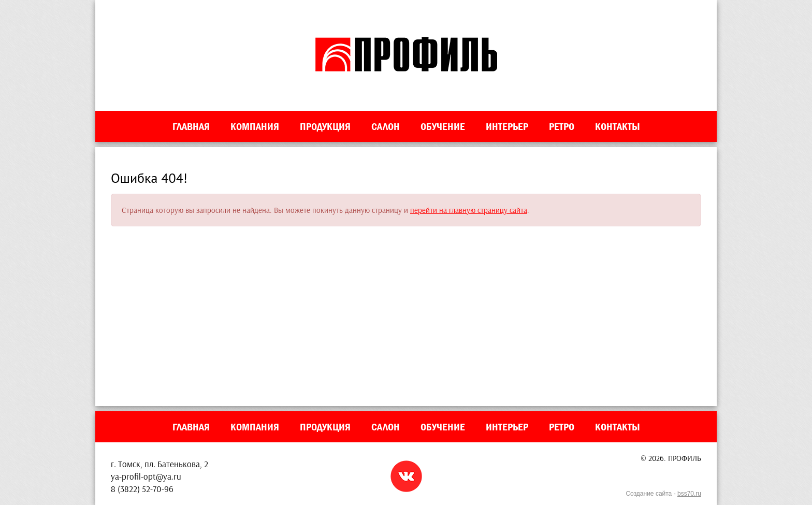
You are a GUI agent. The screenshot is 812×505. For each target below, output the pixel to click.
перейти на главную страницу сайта (469, 210)
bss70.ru (689, 494)
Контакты (618, 126)
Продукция (325, 126)
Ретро (562, 126)
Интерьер (507, 126)
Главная (191, 126)
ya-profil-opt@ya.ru (146, 476)
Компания (255, 126)
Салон (386, 126)
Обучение (443, 126)
